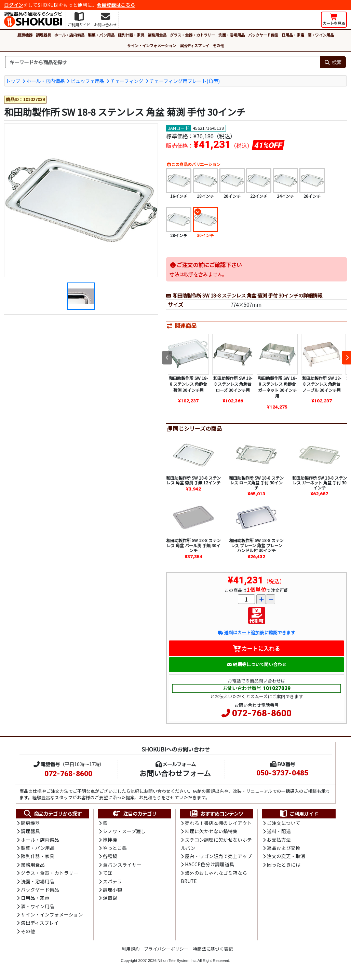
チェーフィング (127, 81)
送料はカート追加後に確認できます (256, 632)
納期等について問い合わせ (256, 664)
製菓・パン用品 (101, 35)
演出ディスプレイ (194, 45)
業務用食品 (157, 35)
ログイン (14, 5)
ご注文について (284, 823)
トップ (13, 81)
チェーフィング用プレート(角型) (185, 81)
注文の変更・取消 (286, 856)
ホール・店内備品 (69, 35)
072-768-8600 (262, 713)
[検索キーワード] (163, 62)
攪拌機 (110, 840)
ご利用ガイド (299, 814)
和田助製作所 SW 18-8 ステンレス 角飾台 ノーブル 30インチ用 (322, 384)
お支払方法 (279, 840)
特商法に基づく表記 (213, 949)
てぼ (108, 873)
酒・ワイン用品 (321, 35)
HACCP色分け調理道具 (210, 864)
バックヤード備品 (263, 35)
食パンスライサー (122, 865)
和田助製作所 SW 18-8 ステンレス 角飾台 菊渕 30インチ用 (188, 384)
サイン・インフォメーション (152, 45)
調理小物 (112, 889)
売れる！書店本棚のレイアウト (218, 823)
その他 (218, 45)
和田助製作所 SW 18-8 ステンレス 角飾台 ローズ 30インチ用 (233, 384)
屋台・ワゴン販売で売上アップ (218, 856)
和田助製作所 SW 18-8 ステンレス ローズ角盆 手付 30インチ (256, 483)
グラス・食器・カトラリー (192, 35)
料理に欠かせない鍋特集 (211, 831)
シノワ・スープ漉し (124, 831)
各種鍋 (110, 856)
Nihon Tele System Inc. (177, 961)
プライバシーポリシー (166, 949)
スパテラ (112, 881)
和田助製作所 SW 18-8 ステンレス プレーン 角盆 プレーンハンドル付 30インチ (256, 545)
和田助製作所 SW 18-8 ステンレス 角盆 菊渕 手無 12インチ (193, 480)
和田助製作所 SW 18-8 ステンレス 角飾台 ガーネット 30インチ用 (277, 387)
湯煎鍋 (110, 898)
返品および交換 (284, 848)
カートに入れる (256, 648)
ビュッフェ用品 (87, 81)
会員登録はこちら (116, 5)
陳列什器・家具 (131, 35)
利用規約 (131, 949)
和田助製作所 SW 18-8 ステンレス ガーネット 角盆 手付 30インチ (320, 483)
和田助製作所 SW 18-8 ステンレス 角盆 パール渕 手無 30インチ (193, 545)
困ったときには (284, 865)
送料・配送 (279, 831)
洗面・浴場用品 (232, 35)
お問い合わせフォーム (175, 773)
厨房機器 (25, 35)
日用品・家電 (293, 35)
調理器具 (43, 35)
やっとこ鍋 (115, 848)
